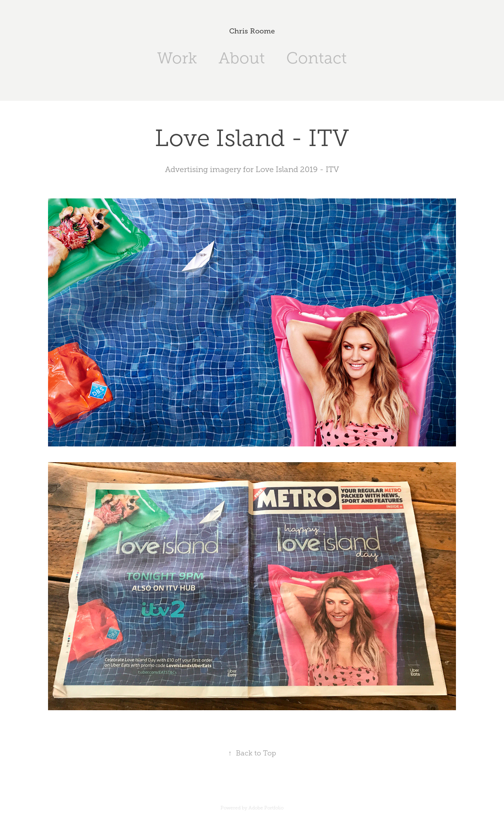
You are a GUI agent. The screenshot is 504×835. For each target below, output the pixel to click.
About (242, 58)
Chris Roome (252, 31)
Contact (317, 58)
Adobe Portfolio (266, 808)
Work (177, 58)
